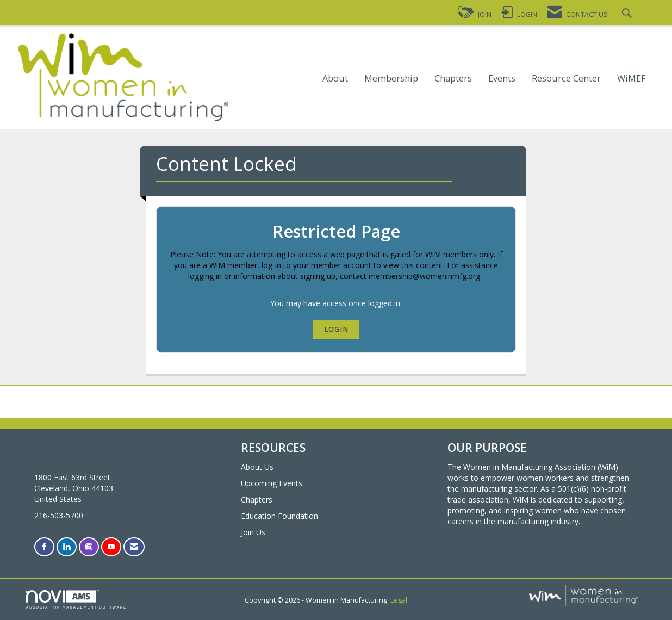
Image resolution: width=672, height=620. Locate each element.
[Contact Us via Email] (134, 547)
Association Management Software (76, 600)
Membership (391, 79)
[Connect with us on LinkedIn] (67, 547)
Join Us (253, 532)
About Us (257, 467)
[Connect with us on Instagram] (89, 547)
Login (336, 329)
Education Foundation (279, 516)
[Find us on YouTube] (111, 547)
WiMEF (631, 79)
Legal (399, 600)
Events (502, 79)
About (335, 79)
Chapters (453, 79)
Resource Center (566, 79)
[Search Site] (628, 14)
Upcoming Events (272, 483)
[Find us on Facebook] (44, 547)
